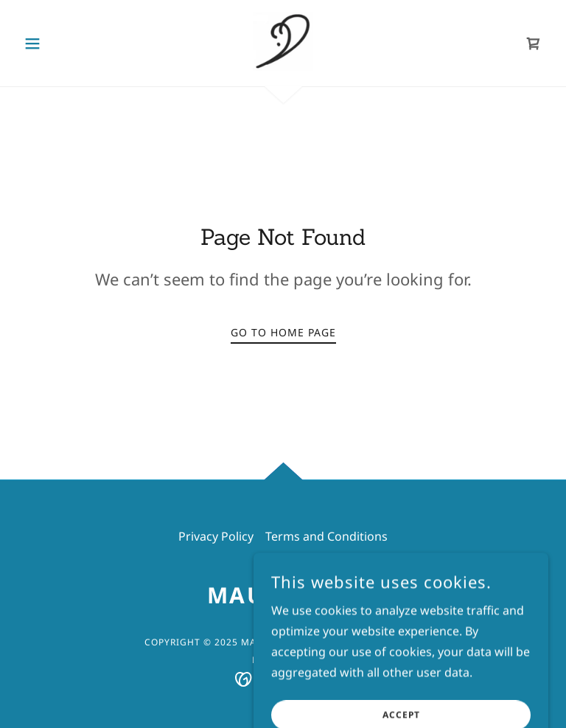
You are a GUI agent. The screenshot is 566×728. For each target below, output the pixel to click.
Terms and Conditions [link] (326, 536)
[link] (283, 41)
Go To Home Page (283, 332)
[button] (57, 44)
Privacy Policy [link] (216, 536)
